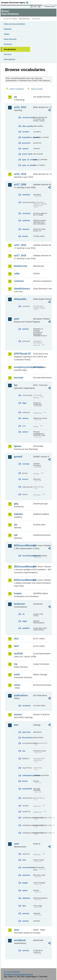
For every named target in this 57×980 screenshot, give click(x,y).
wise (17, 930)
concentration (27, 867)
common (19, 281)
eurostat (19, 378)
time (24, 906)
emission (26, 875)
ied (16, 535)
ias (16, 525)
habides (18, 514)
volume (25, 921)
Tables (7, 34)
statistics (26, 898)
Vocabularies (10, 49)
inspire (18, 593)
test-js (25, 781)
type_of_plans (27, 165)
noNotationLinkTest (27, 775)
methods (26, 220)
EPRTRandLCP (22, 354)
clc (23, 614)
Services (8, 54)
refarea (25, 418)
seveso (18, 714)
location (26, 132)
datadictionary (22, 289)
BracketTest (27, 738)
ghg (16, 504)
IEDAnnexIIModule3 (23, 567)
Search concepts (37, 89)
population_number (27, 137)
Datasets (8, 29)
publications (21, 695)
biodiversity (21, 266)
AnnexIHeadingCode (27, 556)
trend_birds (27, 154)
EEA (16, 3)
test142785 (27, 789)
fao (16, 385)
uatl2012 (26, 628)
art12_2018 (20, 174)
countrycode (27, 117)
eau (24, 751)
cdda (17, 274)
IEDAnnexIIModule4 (23, 580)
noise (17, 685)
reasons (26, 229)
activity (25, 329)
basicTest (26, 732)
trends (25, 236)
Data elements (10, 39)
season (25, 149)
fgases (18, 446)
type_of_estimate (27, 160)
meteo (25, 890)
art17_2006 (20, 184)
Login (35, 6)
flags (24, 403)
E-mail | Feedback (12, 972)
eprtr (17, 319)
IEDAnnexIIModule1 (23, 546)
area (24, 860)
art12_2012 (20, 107)
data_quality (27, 126)
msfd (17, 674)
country (26, 950)
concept (26, 464)
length (25, 883)
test (16, 725)
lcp (16, 664)
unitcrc (25, 432)
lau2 (16, 646)
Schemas (8, 44)
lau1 (16, 639)
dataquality (20, 299)
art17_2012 (20, 245)
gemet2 (18, 457)
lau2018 (18, 654)
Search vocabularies (17, 89)
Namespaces (10, 59)
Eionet (15, 19)
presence (26, 143)
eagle (25, 621)
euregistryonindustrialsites (23, 367)
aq (15, 97)
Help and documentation (15, 24)
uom (16, 844)
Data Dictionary (24, 19)
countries (26, 213)
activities (26, 195)
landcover (20, 604)
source (25, 479)
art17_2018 (20, 256)
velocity (26, 913)
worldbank (20, 940)
